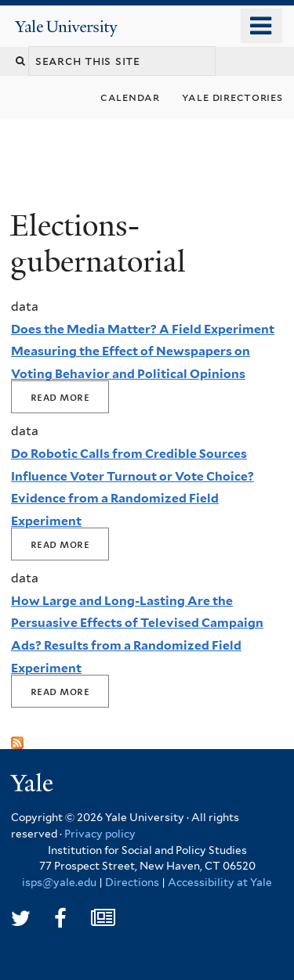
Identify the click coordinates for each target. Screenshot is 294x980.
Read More (60, 397)
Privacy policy (100, 834)
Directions (132, 882)
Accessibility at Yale (220, 882)
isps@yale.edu (59, 882)
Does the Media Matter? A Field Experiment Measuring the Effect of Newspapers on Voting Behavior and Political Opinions (143, 351)
